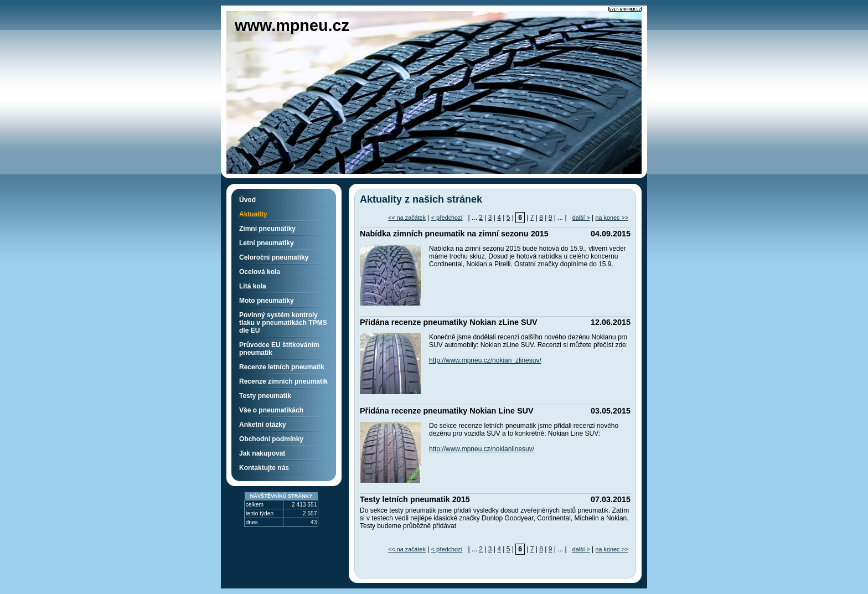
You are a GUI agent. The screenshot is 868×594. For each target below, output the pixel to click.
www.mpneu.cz (292, 25)
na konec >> (612, 218)
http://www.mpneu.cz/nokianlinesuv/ (482, 449)
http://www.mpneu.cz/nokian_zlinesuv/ (485, 360)
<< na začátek (407, 218)
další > (581, 218)
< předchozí (447, 218)
